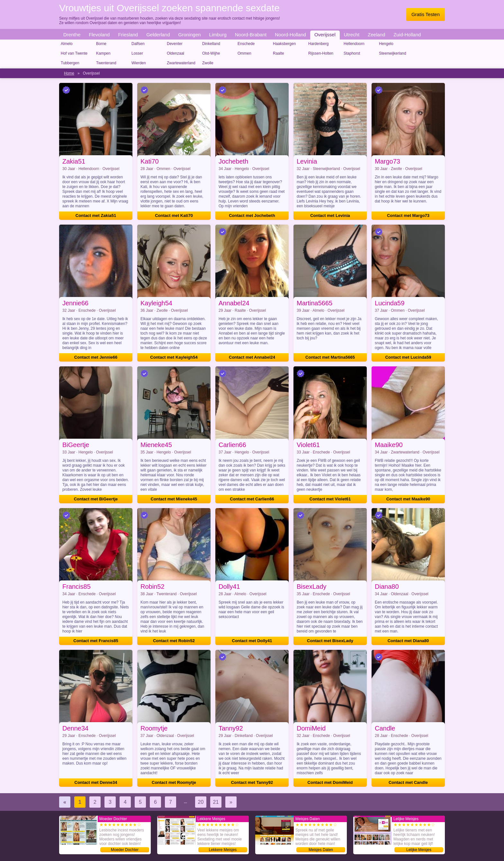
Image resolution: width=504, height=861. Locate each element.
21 (216, 802)
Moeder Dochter (125, 850)
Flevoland (99, 35)
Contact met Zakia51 (96, 215)
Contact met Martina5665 (330, 357)
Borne (101, 44)
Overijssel (325, 35)
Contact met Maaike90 (408, 499)
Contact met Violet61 (330, 499)
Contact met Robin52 (174, 641)
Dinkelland (211, 44)
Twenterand (106, 63)
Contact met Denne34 (96, 782)
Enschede (246, 44)
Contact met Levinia (330, 215)
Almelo (67, 44)
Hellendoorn (354, 44)
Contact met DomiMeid (330, 782)
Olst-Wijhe (211, 53)
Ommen (244, 53)
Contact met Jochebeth (252, 215)
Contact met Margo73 (408, 215)
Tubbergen (70, 63)
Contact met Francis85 (96, 641)
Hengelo (386, 44)
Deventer (175, 44)
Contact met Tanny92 (252, 782)
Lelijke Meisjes (419, 850)
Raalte (279, 53)
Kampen (103, 53)
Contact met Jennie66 (96, 357)
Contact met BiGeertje (96, 499)
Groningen (190, 35)
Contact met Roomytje (174, 782)
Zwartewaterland (181, 63)
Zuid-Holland (407, 35)
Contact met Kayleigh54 (174, 357)
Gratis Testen (426, 14)
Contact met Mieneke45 (174, 499)
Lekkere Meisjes (223, 850)
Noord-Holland (290, 35)
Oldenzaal (175, 53)
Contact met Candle (408, 782)
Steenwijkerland (393, 53)
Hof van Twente (74, 53)
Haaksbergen (284, 44)
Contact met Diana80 (408, 641)
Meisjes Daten (321, 850)
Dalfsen (138, 44)
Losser (137, 53)
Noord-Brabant (251, 35)
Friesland (128, 35)
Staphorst (352, 53)
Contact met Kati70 (174, 215)
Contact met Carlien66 (252, 499)
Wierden (139, 63)
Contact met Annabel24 (252, 357)
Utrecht (352, 35)
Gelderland (158, 35)
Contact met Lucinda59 (408, 357)
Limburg (218, 35)
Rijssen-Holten (321, 53)
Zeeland (376, 35)
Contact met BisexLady (330, 641)
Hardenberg (318, 44)
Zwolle (208, 63)
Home (69, 73)
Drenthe (72, 35)
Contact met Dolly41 (252, 641)
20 (201, 802)
